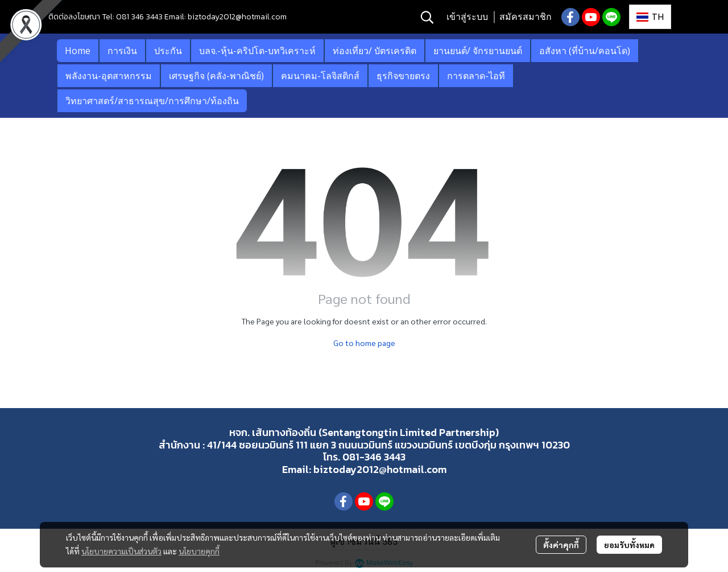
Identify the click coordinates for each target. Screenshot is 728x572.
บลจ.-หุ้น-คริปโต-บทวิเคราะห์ (257, 51)
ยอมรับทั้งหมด (629, 545)
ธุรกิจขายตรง (403, 76)
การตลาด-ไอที (476, 76)
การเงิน (122, 51)
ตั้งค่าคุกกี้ (561, 545)
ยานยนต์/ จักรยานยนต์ (478, 51)
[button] (427, 17)
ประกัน (168, 51)
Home (78, 51)
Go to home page (364, 343)
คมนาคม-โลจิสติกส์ (320, 76)
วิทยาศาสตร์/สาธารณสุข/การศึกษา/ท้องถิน (152, 101)
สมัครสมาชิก (526, 17)
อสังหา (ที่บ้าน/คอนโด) (585, 51)
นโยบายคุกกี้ (199, 551)
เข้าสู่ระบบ (467, 17)
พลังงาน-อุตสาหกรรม (109, 76)
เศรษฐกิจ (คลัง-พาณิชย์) (216, 76)
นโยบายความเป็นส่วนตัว (121, 551)
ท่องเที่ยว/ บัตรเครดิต (375, 51)
